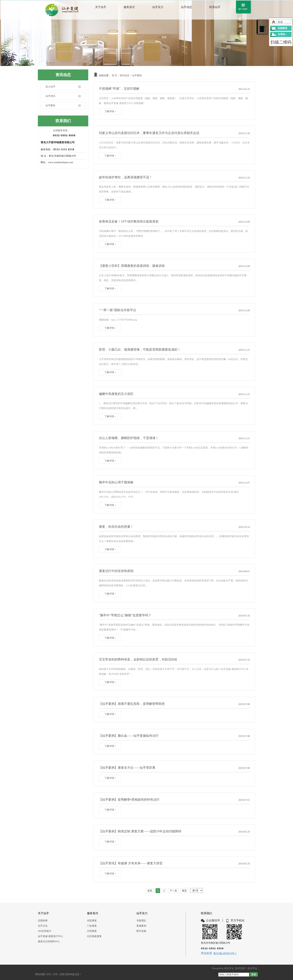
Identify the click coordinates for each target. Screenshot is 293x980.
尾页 (184, 891)
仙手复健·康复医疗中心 (50, 936)
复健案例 (141, 926)
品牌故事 (43, 921)
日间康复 (92, 931)
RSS (49, 974)
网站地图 (40, 974)
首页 (150, 891)
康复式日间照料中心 (49, 942)
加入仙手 (50, 87)
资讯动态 (125, 75)
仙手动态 (186, 7)
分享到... (282, 34)
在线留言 (283, 28)
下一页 (173, 891)
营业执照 (206, 953)
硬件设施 (141, 931)
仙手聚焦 (50, 105)
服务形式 (129, 7)
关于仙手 (101, 7)
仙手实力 (158, 7)
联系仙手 (215, 7)
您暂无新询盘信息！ (71, 974)
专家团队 (141, 921)
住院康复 (92, 921)
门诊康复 (92, 926)
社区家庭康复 (94, 936)
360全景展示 (45, 931)
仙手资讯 (50, 96)
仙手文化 (43, 926)
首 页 (114, 75)
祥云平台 (229, 968)
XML (56, 974)
